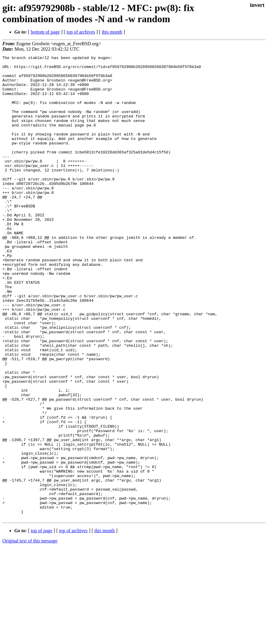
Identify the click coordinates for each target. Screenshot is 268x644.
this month (112, 32)
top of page (42, 623)
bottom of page (45, 32)
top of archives (81, 32)
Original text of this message (30, 633)
